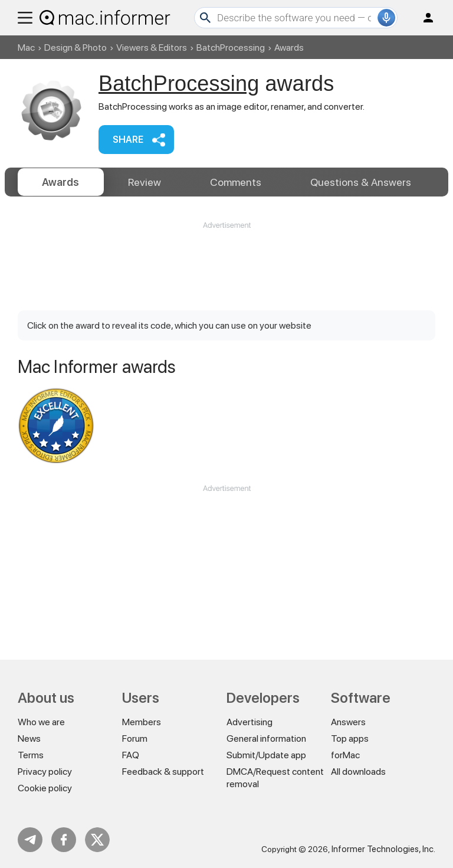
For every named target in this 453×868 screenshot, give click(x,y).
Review (145, 182)
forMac (345, 755)
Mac (26, 48)
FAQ (131, 755)
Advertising (250, 722)
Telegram (30, 840)
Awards (60, 182)
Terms (31, 755)
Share (128, 140)
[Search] (296, 18)
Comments (236, 182)
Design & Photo (75, 48)
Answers (361, 182)
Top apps (350, 738)
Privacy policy (45, 772)
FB (64, 840)
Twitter (97, 840)
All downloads (358, 772)
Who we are (41, 722)
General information (266, 738)
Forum (135, 738)
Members (142, 722)
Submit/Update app (266, 755)
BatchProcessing (231, 48)
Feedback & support (163, 772)
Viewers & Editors (152, 48)
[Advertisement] (226, 261)
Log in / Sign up (423, 18)
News (29, 738)
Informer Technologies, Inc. (383, 849)
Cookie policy (45, 788)
